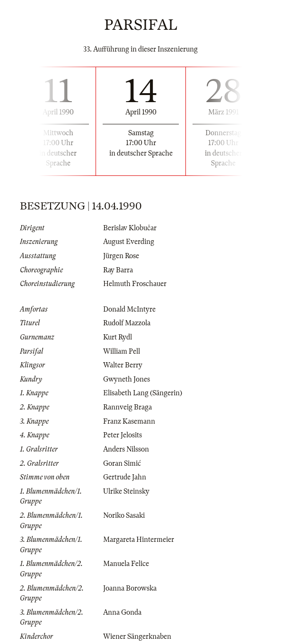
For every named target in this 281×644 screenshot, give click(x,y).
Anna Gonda (122, 612)
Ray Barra (118, 270)
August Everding (129, 242)
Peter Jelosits (123, 435)
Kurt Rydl (118, 337)
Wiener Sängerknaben (137, 636)
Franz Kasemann (129, 421)
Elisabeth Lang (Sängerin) (143, 393)
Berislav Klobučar (130, 228)
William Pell (122, 351)
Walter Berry (123, 365)
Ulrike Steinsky (126, 491)
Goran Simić (122, 463)
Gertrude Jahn (125, 477)
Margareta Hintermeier (139, 540)
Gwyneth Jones (127, 379)
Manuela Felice (126, 564)
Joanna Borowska (130, 588)
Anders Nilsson (126, 449)
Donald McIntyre (129, 309)
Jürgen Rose (121, 256)
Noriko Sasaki (124, 515)
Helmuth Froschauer (135, 284)
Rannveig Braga (127, 407)
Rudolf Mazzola (127, 323)
